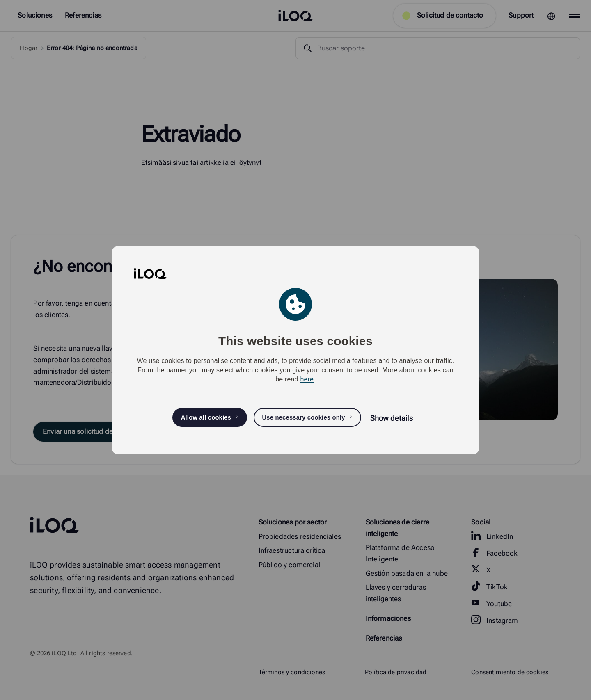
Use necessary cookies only (303, 417)
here (307, 379)
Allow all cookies (206, 417)
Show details (392, 418)
